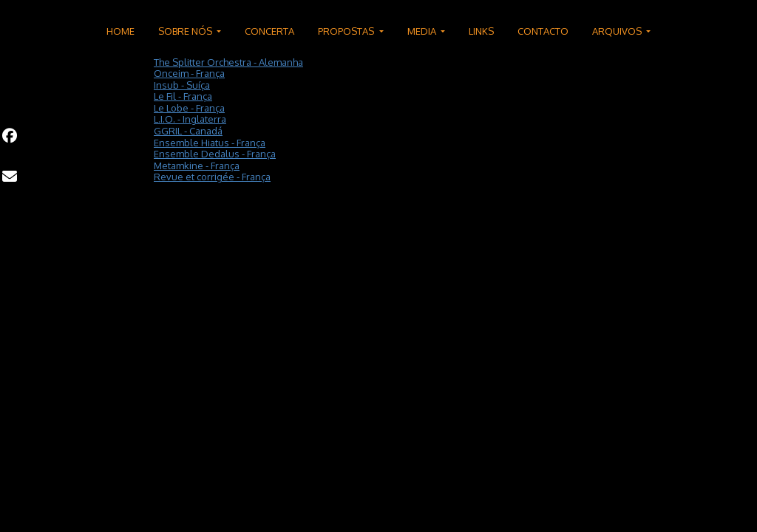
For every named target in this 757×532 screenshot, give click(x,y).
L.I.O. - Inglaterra (190, 119)
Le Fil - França (183, 96)
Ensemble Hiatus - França (210, 143)
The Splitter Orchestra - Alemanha (228, 62)
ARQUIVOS (618, 31)
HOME (120, 31)
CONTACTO (543, 31)
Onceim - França (189, 73)
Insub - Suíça (182, 85)
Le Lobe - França (189, 108)
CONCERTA (269, 31)
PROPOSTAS (347, 31)
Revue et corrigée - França (212, 177)
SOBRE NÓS (186, 31)
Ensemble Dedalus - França (215, 154)
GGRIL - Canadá (188, 131)
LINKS (481, 31)
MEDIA (423, 31)
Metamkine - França (197, 166)
